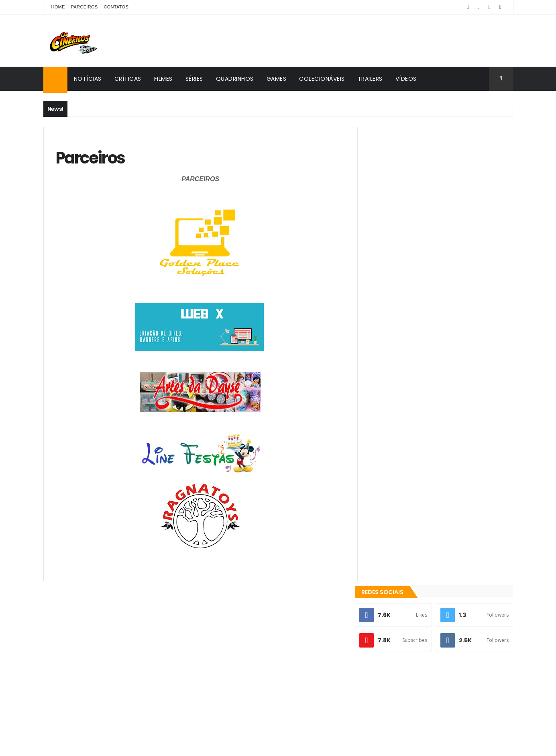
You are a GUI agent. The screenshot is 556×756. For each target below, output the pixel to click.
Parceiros (85, 7)
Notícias (88, 79)
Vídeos (406, 79)
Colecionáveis (322, 79)
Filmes (163, 79)
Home (58, 7)
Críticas (128, 79)
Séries (194, 79)
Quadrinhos (235, 79)
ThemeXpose (122, 745)
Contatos (116, 7)
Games (277, 79)
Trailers (370, 79)
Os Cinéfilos (397, 661)
